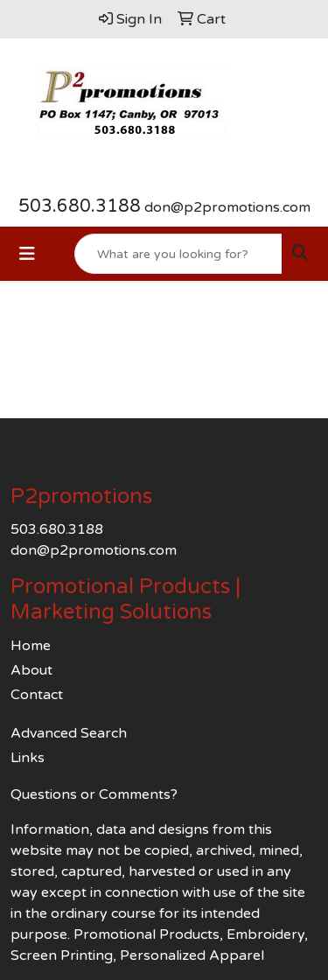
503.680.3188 (80, 206)
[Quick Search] (178, 254)
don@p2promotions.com (227, 207)
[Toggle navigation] (27, 254)
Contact (37, 695)
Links (28, 758)
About (31, 670)
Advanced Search (69, 733)
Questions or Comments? (94, 794)
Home (31, 646)
